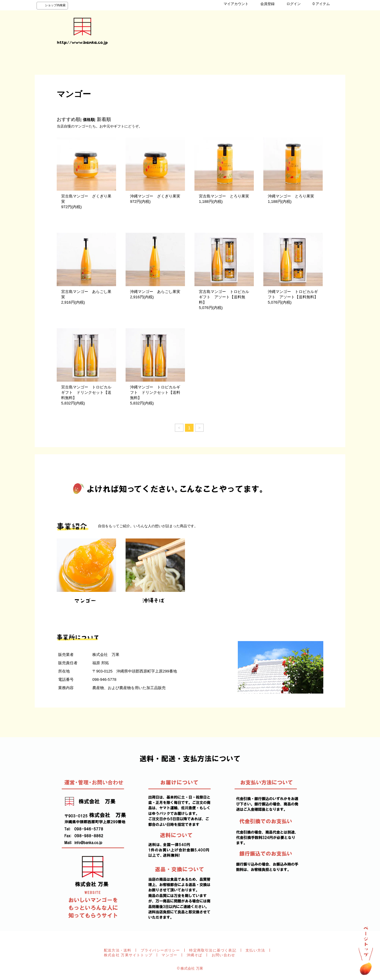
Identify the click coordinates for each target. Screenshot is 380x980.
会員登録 (265, 4)
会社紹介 (139, 62)
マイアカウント (233, 4)
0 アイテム (318, 4)
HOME (50, 62)
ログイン (291, 4)
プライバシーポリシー (160, 950)
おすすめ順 (69, 119)
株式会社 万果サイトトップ (128, 955)
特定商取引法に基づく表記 (213, 950)
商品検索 (79, 62)
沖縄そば (195, 955)
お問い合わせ (168, 62)
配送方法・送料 (118, 950)
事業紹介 (109, 62)
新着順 (104, 119)
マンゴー (169, 955)
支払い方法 (255, 950)
